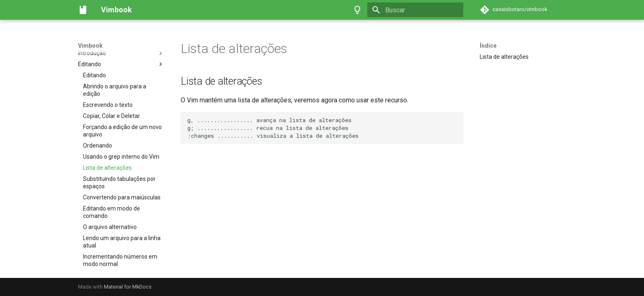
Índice (488, 46)
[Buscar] (415, 10)
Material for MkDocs (128, 287)
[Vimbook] (83, 10)
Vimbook (90, 46)
